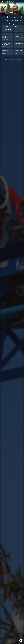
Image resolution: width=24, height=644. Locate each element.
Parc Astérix (5, 14)
